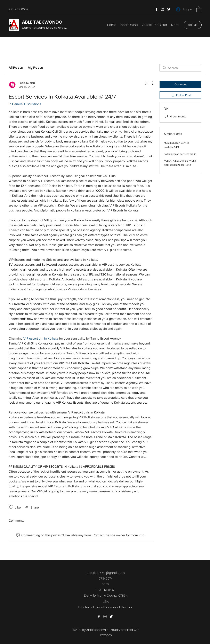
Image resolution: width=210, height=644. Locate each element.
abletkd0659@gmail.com (106, 573)
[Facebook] (156, 9)
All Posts (16, 68)
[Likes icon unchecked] (11, 507)
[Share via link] (31, 507)
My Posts (35, 68)
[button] (199, 9)
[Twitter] (169, 9)
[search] (180, 68)
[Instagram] (163, 9)
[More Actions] (151, 83)
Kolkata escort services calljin (180, 154)
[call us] (193, 25)
